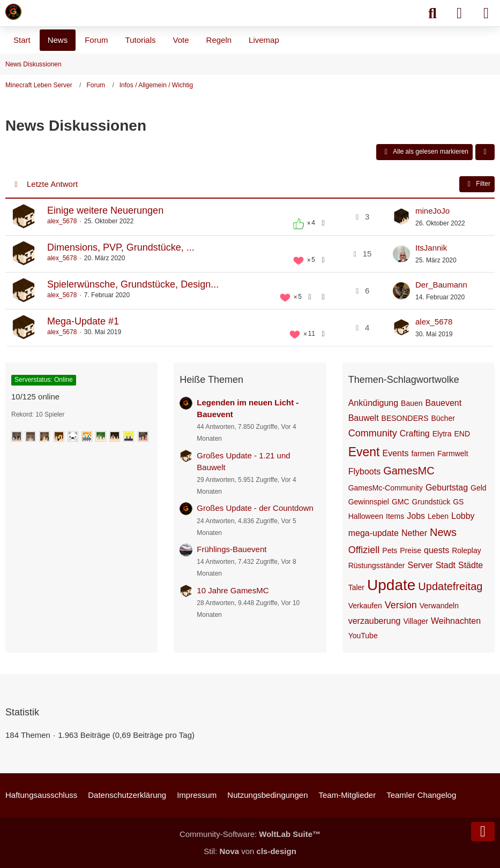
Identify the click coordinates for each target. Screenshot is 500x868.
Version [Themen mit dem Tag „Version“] (401, 605)
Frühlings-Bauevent (232, 549)
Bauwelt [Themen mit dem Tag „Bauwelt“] (364, 418)
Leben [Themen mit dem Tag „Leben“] (438, 516)
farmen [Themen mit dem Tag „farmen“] (423, 454)
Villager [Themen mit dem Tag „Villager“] (416, 621)
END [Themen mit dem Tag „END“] (462, 434)
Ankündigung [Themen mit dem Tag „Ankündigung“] (373, 403)
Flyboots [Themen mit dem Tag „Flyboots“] (364, 471)
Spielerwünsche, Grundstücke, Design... (133, 284)
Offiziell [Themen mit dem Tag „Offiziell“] (364, 550)
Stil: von (250, 851)
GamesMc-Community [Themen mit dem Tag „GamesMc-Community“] (386, 488)
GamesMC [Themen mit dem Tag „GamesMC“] (409, 471)
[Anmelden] (459, 13)
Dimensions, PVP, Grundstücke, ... (121, 247)
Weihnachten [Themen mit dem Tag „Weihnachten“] (456, 621)
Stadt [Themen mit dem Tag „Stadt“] (446, 565)
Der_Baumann (441, 285)
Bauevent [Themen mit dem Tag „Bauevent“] (444, 403)
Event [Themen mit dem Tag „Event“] (364, 452)
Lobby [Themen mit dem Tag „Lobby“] (463, 516)
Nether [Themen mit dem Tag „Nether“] (414, 533)
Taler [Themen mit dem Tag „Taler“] (356, 587)
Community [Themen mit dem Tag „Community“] (373, 433)
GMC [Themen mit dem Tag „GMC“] (401, 502)
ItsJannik (431, 248)
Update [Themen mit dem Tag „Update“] (391, 585)
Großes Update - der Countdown (255, 508)
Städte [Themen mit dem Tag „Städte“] (471, 565)
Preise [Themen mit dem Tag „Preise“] (411, 550)
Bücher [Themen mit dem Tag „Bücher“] (443, 418)
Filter (477, 184)
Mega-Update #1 (83, 321)
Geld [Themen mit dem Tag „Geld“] (479, 488)
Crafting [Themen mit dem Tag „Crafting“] (415, 433)
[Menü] (486, 13)
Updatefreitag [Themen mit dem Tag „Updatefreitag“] (450, 586)
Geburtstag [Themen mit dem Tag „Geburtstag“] (447, 488)
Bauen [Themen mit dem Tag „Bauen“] (412, 403)
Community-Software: (250, 834)
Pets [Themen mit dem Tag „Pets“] (390, 550)
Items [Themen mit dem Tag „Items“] (395, 516)
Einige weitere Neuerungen (105, 210)
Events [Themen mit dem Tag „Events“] (395, 453)
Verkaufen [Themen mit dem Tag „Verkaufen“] (365, 606)
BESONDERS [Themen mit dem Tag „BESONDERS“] (405, 418)
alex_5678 (62, 221)
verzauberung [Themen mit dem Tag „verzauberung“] (375, 621)
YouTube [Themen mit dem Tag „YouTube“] (363, 636)
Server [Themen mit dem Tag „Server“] (420, 565)
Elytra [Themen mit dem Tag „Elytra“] (442, 434)
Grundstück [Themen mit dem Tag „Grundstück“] (431, 502)
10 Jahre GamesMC (233, 590)
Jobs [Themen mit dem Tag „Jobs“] (416, 516)
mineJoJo (432, 211)
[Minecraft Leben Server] (13, 12)
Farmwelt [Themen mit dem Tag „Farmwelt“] (453, 454)
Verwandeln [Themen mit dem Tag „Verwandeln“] (439, 606)
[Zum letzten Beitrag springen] (401, 217)
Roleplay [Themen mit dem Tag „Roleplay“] (466, 550)
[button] (485, 152)
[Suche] (432, 13)
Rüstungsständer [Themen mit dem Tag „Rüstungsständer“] (377, 565)
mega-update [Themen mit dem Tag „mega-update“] (374, 533)
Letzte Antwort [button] (52, 184)
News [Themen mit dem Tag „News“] (443, 532)
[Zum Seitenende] (483, 832)
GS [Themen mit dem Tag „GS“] (458, 502)
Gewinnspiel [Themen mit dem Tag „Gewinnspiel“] (369, 502)
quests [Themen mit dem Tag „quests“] (436, 550)
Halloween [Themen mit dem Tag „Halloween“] (366, 516)
